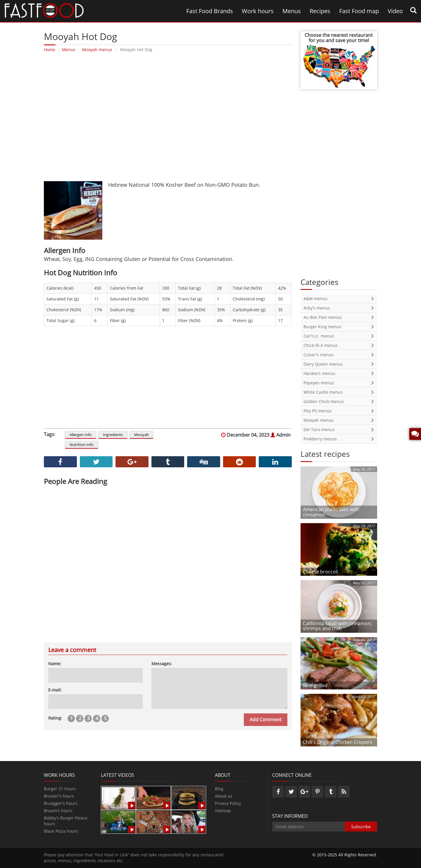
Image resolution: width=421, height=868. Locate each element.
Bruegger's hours (61, 803)
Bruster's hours (59, 796)
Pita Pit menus (339, 411)
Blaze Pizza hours (61, 831)
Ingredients (113, 435)
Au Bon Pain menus (339, 317)
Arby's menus (339, 308)
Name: (55, 664)
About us (224, 796)
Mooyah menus (339, 420)
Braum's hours (58, 811)
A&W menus (339, 299)
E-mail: (55, 690)
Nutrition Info (82, 445)
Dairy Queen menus (339, 364)
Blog (219, 789)
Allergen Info (81, 435)
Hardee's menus (339, 373)
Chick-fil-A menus (339, 345)
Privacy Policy (228, 803)
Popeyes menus (339, 383)
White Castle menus (339, 392)
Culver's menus (339, 355)
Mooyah (142, 435)
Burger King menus (339, 327)
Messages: (162, 664)
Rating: (55, 718)
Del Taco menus (339, 429)
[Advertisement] (165, 117)
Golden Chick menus (339, 401)
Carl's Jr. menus (339, 336)
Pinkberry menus (339, 439)
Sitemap (223, 811)
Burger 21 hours (60, 789)
